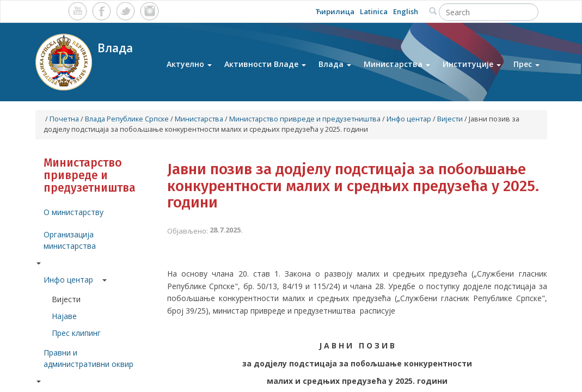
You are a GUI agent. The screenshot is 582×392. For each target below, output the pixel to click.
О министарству (73, 212)
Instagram (149, 11)
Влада (335, 65)
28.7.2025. (226, 230)
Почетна (64, 119)
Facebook (102, 11)
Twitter (125, 11)
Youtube (78, 11)
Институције (472, 65)
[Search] (489, 12)
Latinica (374, 11)
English (406, 11)
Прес (526, 65)
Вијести (450, 119)
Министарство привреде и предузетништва (305, 119)
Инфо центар (409, 119)
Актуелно (189, 65)
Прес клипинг (76, 333)
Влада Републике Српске (127, 119)
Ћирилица (335, 11)
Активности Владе (265, 65)
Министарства (397, 65)
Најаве (64, 316)
